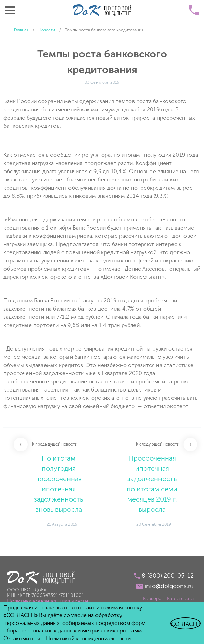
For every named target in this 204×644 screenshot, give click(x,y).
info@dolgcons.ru (169, 586)
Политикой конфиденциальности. (89, 638)
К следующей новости (158, 444)
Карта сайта (180, 598)
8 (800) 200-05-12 (168, 576)
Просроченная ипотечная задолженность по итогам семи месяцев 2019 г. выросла (152, 484)
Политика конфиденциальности (47, 601)
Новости (47, 30)
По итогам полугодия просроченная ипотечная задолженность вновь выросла (59, 484)
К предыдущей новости (55, 444)
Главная (21, 30)
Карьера (152, 598)
